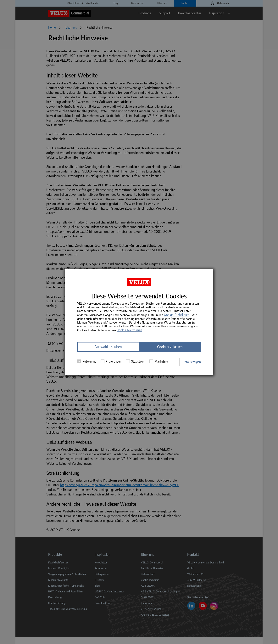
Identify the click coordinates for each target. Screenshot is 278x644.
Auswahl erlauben (108, 347)
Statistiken (136, 362)
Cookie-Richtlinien (177, 315)
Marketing (159, 362)
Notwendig (87, 362)
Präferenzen (111, 362)
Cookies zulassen (170, 347)
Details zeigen (192, 362)
